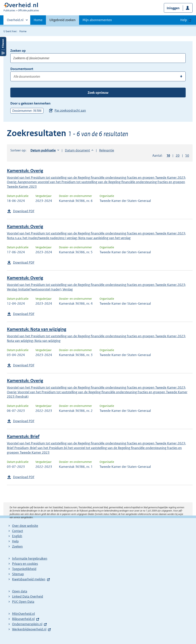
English (17, 536)
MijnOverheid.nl (23, 614)
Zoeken (17, 546)
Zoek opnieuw (98, 93)
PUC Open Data (23, 602)
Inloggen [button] (173, 8)
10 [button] (168, 155)
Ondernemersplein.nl (27, 624)
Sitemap (18, 574)
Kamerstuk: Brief (23, 436)
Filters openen (3, 46)
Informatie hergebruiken (30, 558)
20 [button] (178, 155)
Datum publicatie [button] (43, 150)
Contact (18, 531)
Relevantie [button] (107, 150)
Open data (20, 591)
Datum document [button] (77, 150)
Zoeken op (18, 51)
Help (15, 541)
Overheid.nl (15, 21)
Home (38, 20)
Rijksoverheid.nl (23, 619)
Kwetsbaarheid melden (29, 579)
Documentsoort (22, 69)
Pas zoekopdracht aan (70, 110)
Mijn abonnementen (97, 20)
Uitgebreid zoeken (62, 20)
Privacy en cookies (25, 564)
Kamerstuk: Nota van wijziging (37, 329)
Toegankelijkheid (24, 569)
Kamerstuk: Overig (25, 171)
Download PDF (24, 211)
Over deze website (25, 526)
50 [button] (187, 155)
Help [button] (184, 20)
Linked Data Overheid (28, 596)
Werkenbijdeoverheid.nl (29, 629)
